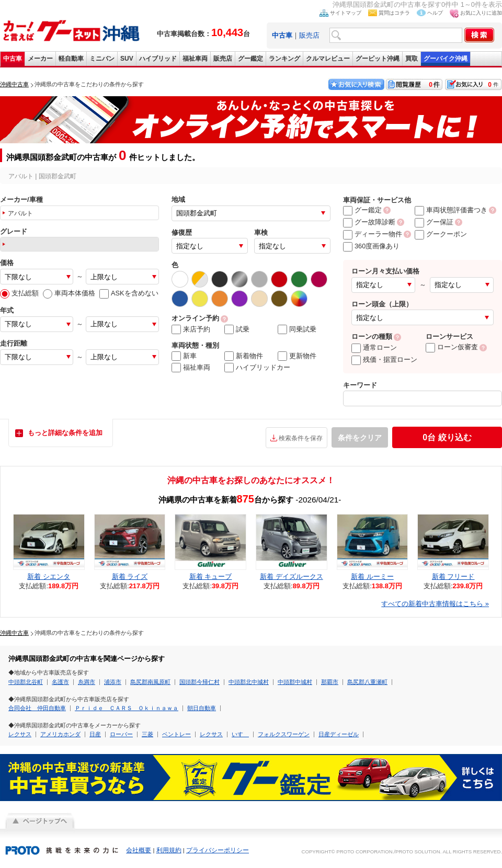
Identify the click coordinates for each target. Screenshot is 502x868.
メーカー (40, 59)
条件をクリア (360, 438)
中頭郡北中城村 (249, 682)
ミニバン (102, 59)
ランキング (284, 59)
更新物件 (297, 356)
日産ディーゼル (339, 734)
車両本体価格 (69, 293)
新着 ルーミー (372, 576)
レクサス (20, 734)
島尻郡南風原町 (150, 682)
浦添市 (113, 682)
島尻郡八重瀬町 (367, 682)
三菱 (147, 734)
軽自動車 (71, 59)
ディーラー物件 (373, 234)
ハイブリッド (158, 59)
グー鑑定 (250, 59)
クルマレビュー (328, 59)
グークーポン (441, 234)
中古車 (13, 59)
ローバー (121, 734)
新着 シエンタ (49, 576)
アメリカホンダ (60, 734)
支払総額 (19, 293)
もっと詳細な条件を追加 (65, 433)
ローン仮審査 (452, 347)
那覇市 (330, 682)
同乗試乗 (297, 329)
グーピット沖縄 (378, 59)
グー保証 (434, 222)
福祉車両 (195, 59)
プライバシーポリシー (218, 850)
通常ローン (374, 347)
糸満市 (87, 682)
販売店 (309, 35)
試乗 (237, 329)
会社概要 (139, 850)
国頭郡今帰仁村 (199, 682)
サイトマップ (346, 13)
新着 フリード (453, 576)
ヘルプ (435, 13)
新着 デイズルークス (292, 576)
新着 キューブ (211, 576)
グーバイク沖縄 (446, 59)
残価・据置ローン (384, 359)
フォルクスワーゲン (284, 734)
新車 (184, 356)
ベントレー (176, 734)
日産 (95, 734)
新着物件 (244, 356)
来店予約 (191, 329)
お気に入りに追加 (481, 13)
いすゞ (240, 734)
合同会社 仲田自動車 (37, 708)
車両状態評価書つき (451, 210)
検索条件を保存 (301, 438)
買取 (412, 59)
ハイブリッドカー (257, 368)
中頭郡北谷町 (26, 682)
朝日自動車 (202, 708)
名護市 (60, 682)
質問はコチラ (394, 13)
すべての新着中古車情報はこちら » (435, 604)
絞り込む (447, 437)
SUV (127, 59)
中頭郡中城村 (295, 682)
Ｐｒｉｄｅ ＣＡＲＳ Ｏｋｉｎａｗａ (127, 708)
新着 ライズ (130, 576)
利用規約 (169, 850)
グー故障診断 (369, 222)
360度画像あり (371, 246)
